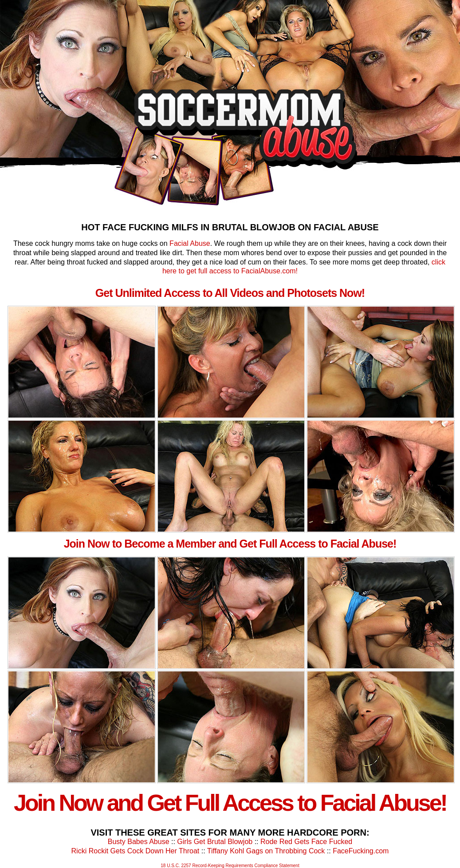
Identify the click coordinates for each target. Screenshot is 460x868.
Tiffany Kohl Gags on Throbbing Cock (266, 851)
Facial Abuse (190, 243)
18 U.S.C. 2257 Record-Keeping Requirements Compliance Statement (230, 866)
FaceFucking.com (361, 851)
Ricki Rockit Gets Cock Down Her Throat (136, 851)
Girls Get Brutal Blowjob (215, 842)
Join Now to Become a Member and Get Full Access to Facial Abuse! (230, 544)
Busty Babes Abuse (139, 842)
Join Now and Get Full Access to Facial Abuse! (230, 803)
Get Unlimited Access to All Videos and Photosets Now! (230, 293)
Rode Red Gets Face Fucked (306, 842)
